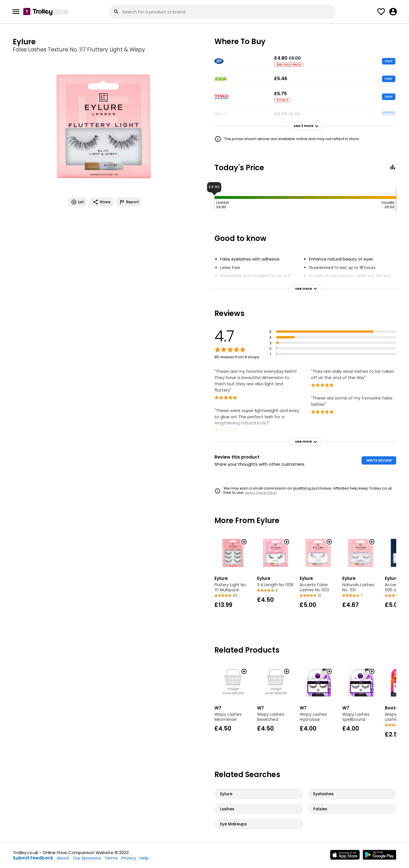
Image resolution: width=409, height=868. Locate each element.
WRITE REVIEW (379, 460)
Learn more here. (261, 493)
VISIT (389, 61)
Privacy (129, 858)
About (63, 858)
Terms (111, 858)
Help (144, 858)
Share (102, 202)
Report (129, 202)
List (78, 202)
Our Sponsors (87, 858)
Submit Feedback (33, 858)
